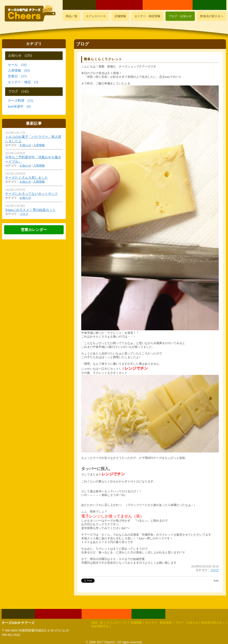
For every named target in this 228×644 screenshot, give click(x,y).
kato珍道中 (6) (19, 106)
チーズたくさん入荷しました (27, 178)
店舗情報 (120, 16)
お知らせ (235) (20, 55)
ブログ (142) (18, 91)
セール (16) (17, 65)
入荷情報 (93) (19, 70)
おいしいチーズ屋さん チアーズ (31, 13)
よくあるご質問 (79, 5)
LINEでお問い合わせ (209, 5)
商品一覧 (72, 16)
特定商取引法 (100, 626)
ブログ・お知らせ (180, 16)
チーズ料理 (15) (21, 101)
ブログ (214, 570)
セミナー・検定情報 (147, 16)
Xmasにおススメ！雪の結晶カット (30, 210)
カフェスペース (96, 16)
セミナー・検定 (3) (23, 82)
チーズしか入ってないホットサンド (32, 194)
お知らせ (25, 145)
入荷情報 (39, 145)
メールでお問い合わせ (168, 5)
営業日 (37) (17, 76)
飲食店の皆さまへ (212, 16)
